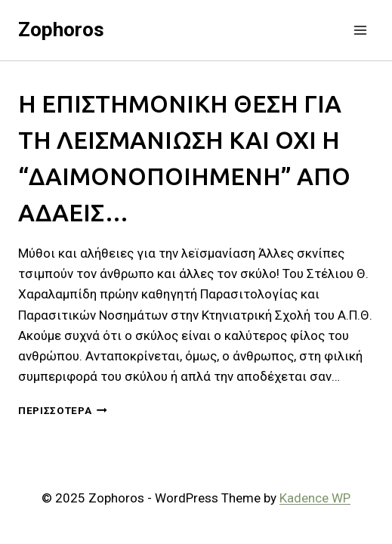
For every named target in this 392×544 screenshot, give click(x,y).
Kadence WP (315, 498)
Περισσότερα (63, 410)
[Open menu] (360, 30)
